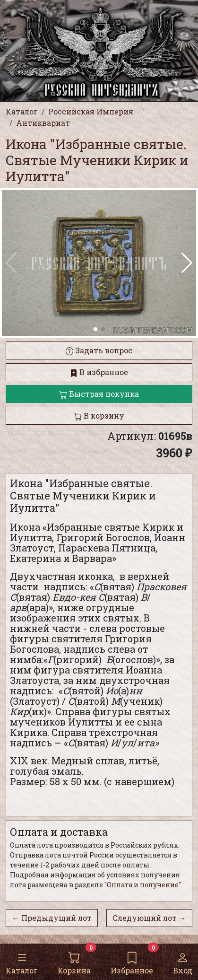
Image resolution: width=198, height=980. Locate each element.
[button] (187, 263)
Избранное (132, 961)
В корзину (99, 416)
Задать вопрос (99, 350)
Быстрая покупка (99, 394)
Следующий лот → (149, 918)
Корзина (74, 961)
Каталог (22, 961)
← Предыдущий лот (52, 918)
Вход (183, 961)
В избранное (99, 372)
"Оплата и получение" (143, 885)
